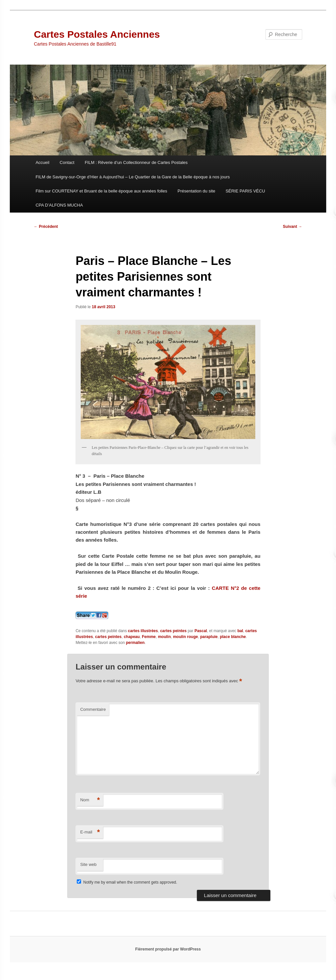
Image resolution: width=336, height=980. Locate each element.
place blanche (233, 637)
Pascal (201, 631)
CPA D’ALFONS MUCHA (59, 205)
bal (240, 631)
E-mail (90, 832)
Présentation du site (196, 191)
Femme (149, 637)
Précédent (46, 227)
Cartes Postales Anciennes (97, 34)
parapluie (209, 637)
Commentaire (93, 709)
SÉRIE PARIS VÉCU (245, 191)
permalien (135, 643)
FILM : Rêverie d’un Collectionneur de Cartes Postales (136, 162)
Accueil (42, 162)
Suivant (293, 227)
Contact (67, 162)
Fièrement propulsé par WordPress (168, 949)
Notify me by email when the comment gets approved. (127, 882)
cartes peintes (173, 631)
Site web (88, 864)
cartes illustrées (143, 631)
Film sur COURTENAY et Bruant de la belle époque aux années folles (101, 191)
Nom (90, 800)
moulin (164, 637)
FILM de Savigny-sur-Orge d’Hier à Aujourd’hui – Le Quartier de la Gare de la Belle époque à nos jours (133, 177)
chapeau (132, 637)
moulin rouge (185, 637)
